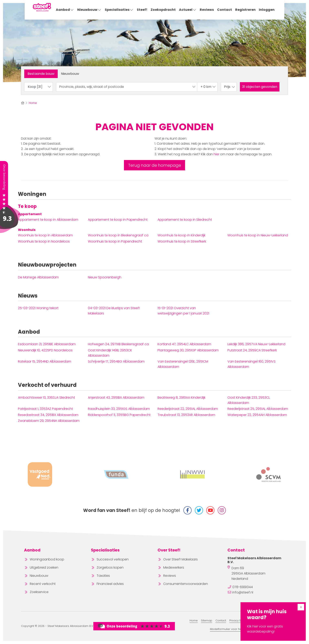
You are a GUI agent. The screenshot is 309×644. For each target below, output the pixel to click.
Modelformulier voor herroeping (232, 629)
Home (194, 620)
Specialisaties (119, 10)
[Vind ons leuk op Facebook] (188, 510)
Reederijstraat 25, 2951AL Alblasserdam (258, 409)
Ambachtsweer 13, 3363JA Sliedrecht (46, 398)
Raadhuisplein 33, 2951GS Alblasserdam (119, 409)
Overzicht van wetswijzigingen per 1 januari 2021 (183, 311)
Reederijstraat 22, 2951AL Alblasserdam (188, 409)
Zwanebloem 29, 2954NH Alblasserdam (49, 421)
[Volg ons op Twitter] (199, 510)
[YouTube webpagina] (210, 510)
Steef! (142, 10)
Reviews (207, 10)
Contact (225, 10)
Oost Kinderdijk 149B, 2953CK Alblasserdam (110, 353)
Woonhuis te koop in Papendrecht (115, 241)
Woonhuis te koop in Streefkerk (182, 241)
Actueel (188, 10)
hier (216, 154)
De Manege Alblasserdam (38, 277)
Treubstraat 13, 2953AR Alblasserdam (186, 415)
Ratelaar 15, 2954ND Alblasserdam (45, 361)
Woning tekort (38, 308)
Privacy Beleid (239, 620)
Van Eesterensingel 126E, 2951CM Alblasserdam (183, 364)
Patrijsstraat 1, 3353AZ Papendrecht (45, 409)
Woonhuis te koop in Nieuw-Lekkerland (258, 235)
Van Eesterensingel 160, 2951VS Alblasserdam (252, 364)
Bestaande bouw (41, 74)
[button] (260, 87)
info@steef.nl (243, 592)
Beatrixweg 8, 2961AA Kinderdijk (182, 398)
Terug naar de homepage (155, 165)
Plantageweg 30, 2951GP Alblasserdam (188, 350)
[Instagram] (222, 510)
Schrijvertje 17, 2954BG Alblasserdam (116, 361)
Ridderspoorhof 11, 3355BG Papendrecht (119, 415)
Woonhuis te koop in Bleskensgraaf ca (118, 235)
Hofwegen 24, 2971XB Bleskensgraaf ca (118, 344)
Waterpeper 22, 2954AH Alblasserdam (257, 415)
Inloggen (267, 10)
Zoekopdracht (163, 10)
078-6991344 (243, 587)
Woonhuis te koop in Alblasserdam (45, 235)
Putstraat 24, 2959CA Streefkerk (252, 350)
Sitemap (207, 620)
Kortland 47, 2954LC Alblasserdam (184, 344)
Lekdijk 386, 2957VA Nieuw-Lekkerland (256, 344)
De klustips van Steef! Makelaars (114, 311)
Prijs (230, 87)
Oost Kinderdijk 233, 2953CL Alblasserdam (249, 400)
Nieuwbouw (89, 10)
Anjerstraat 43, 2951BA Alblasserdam (116, 398)
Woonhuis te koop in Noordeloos (44, 241)
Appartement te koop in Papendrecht (118, 220)
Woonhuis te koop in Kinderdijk (182, 235)
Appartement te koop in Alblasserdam (48, 220)
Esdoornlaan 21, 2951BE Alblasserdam (47, 344)
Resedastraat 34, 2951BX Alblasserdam (48, 415)
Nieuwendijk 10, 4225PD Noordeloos (45, 350)
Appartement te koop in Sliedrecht (185, 220)
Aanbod (65, 10)
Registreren (245, 10)
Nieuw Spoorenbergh (105, 277)
